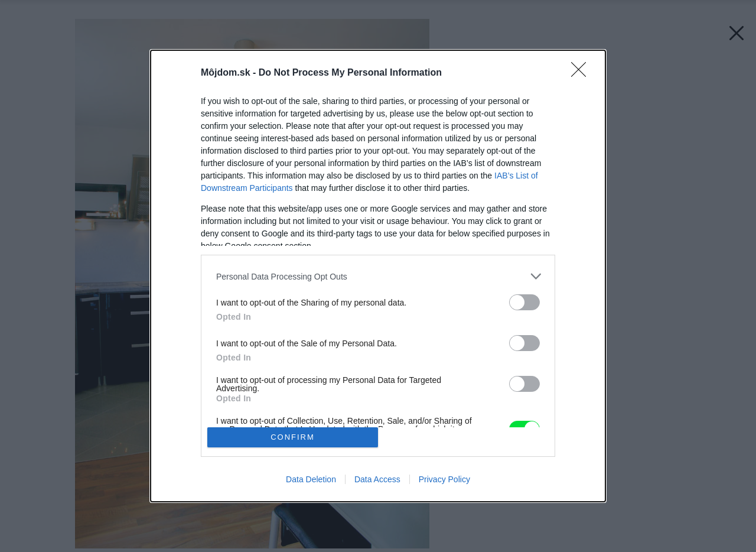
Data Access (377, 479)
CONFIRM (293, 437)
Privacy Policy (444, 479)
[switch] (524, 302)
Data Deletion (311, 479)
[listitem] (378, 276)
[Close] (582, 73)
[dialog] (378, 276)
